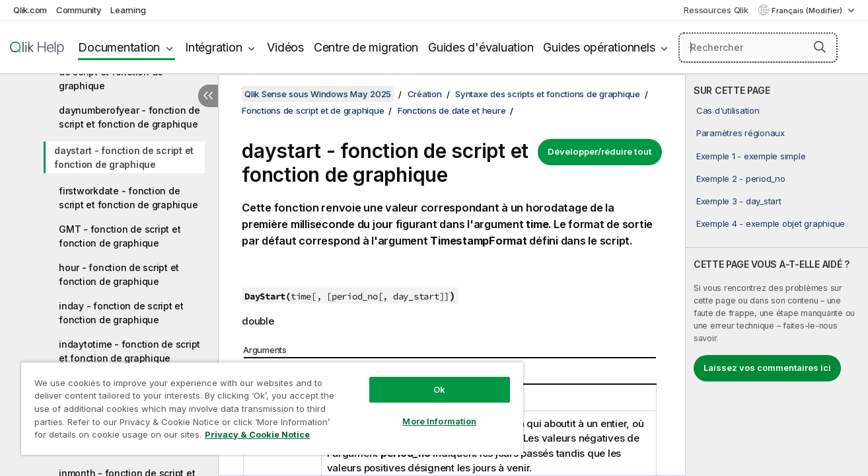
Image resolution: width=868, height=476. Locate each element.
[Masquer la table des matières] (208, 96)
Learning (128, 10)
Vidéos (285, 47)
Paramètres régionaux (741, 133)
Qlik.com (30, 10)
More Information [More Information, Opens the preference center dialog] (439, 421)
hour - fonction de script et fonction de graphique (119, 274)
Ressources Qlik (716, 10)
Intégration (213, 47)
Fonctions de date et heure (452, 110)
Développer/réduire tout (600, 151)
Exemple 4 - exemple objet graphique (771, 223)
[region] (272, 408)
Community (79, 10)
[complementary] (777, 275)
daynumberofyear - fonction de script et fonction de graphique (129, 117)
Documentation (119, 47)
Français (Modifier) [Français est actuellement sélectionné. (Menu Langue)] (808, 11)
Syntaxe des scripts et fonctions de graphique (548, 94)
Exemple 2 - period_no (741, 178)
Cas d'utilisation (728, 110)
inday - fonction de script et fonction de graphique (121, 313)
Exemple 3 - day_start (739, 201)
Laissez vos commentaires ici (767, 368)
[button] (820, 47)
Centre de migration (366, 47)
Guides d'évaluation (481, 47)
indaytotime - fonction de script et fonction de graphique (129, 351)
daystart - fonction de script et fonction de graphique (124, 157)
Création (425, 94)
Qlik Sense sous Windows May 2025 (318, 94)
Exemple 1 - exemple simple (751, 156)
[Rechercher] (758, 48)
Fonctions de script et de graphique (313, 110)
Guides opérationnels (599, 47)
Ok (439, 389)
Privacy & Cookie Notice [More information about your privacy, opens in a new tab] (257, 434)
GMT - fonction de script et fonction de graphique (120, 236)
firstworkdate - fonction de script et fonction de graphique (128, 198)
